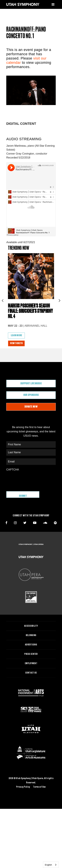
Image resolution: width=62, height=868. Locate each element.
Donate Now (31, 407)
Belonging (31, 635)
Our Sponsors (31, 395)
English (48, 865)
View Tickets (16, 343)
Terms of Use (39, 787)
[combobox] (51, 865)
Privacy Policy (23, 787)
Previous (2, 300)
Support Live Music (31, 384)
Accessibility (31, 626)
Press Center (31, 654)
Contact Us (31, 673)
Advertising (31, 645)
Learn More (16, 336)
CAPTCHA (13, 470)
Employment (31, 663)
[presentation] (31, 480)
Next (60, 300)
